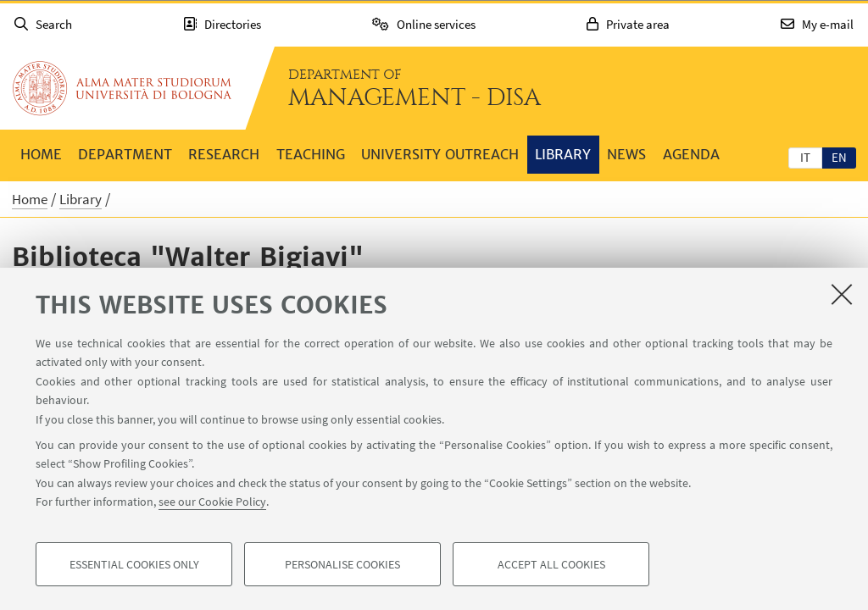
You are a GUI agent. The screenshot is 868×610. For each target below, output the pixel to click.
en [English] (839, 157)
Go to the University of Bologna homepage (122, 88)
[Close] (842, 294)
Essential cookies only (134, 564)
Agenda (691, 154)
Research (224, 154)
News (626, 154)
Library (563, 154)
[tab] (805, 157)
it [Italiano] (805, 157)
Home (41, 154)
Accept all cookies (551, 564)
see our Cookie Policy (212, 502)
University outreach (440, 154)
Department (125, 154)
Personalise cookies (342, 564)
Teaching (311, 154)
